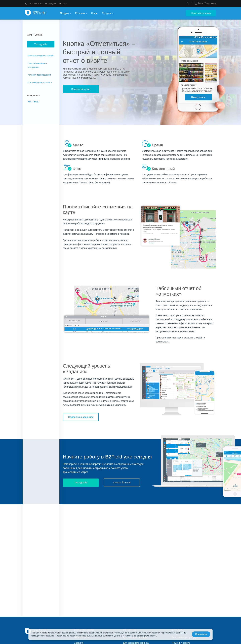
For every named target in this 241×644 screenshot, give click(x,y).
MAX (65, 4)
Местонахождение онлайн (41, 56)
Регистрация (210, 3)
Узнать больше (122, 483)
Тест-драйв (41, 44)
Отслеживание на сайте (40, 82)
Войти (201, 3)
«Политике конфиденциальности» (143, 636)
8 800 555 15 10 (35, 4)
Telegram (52, 4)
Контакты (33, 101)
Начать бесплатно (201, 13)
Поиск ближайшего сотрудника (37, 65)
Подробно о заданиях (81, 417)
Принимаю (200, 634)
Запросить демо (81, 89)
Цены (94, 13)
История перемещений (39, 75)
